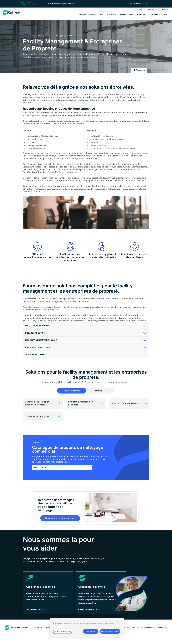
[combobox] (62, 468)
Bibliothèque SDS (153, 10)
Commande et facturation (21, 620)
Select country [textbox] (39, 467)
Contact (165, 15)
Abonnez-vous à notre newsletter (60, 518)
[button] (85, 326)
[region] (87, 628)
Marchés (83, 15)
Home (25, 36)
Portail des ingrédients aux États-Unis (49, 620)
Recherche (166, 10)
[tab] (86, 326)
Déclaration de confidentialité (144, 620)
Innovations (100, 391)
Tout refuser (91, 631)
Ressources (155, 15)
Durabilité (111, 14)
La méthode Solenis (127, 15)
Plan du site (163, 620)
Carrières (142, 14)
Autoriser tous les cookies (110, 631)
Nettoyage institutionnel (46, 36)
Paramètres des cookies (86, 640)
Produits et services (96, 15)
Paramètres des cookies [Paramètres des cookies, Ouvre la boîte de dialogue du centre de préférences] (63, 631)
